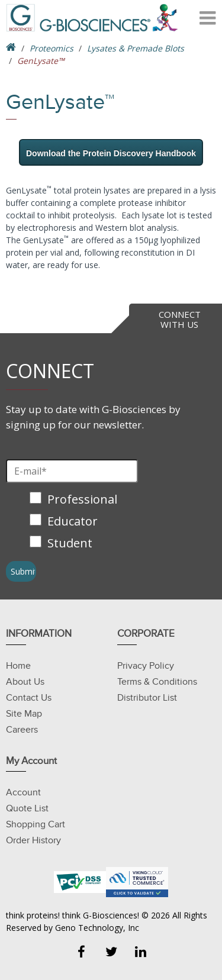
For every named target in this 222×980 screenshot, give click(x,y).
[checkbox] (75, 522)
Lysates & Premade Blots (136, 48)
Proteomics (52, 48)
